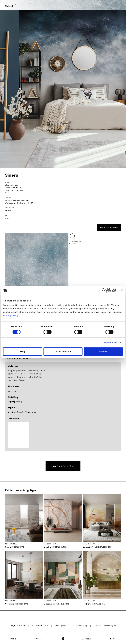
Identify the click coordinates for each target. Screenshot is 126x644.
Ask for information (109, 228)
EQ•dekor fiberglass (14, 190)
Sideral (41, 4)
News (113, 639)
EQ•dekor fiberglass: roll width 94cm (25, 377)
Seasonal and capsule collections (15, 4)
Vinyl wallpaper (12, 185)
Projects (40, 639)
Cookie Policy (81, 626)
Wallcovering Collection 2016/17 (19, 203)
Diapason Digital (109, 626)
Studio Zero (10, 211)
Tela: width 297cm (16, 380)
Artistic (11, 412)
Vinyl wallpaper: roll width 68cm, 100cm (26, 371)
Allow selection (63, 351)
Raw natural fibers (13, 188)
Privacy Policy (61, 626)
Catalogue (86, 639)
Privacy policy (11, 315)
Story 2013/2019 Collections (31, 4)
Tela (7, 193)
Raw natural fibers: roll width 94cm (24, 374)
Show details (111, 342)
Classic (21, 412)
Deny (23, 351)
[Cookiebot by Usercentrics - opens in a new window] (104, 290)
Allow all (103, 351)
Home (5, 4)
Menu (13, 639)
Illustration (31, 412)
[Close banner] (122, 290)
